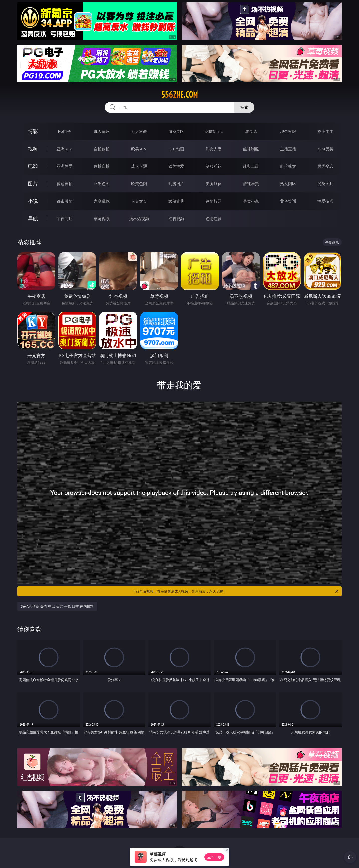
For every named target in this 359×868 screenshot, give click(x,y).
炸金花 (251, 131)
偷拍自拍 (102, 166)
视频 (33, 149)
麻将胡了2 (214, 131)
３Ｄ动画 (176, 149)
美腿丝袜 (214, 184)
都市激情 (65, 201)
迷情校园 (214, 201)
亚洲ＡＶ (65, 149)
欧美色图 (139, 184)
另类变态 (325, 166)
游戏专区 (176, 131)
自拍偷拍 (102, 149)
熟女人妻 (214, 149)
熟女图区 (288, 184)
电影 (33, 166)
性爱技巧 (325, 201)
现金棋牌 (288, 131)
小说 (33, 201)
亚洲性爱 (65, 166)
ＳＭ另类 (325, 149)
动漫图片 (176, 184)
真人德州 (102, 131)
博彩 (33, 131)
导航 (33, 218)
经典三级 (251, 166)
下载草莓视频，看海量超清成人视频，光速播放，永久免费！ (236, 591)
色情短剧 (214, 219)
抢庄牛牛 (325, 131)
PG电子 (64, 131)
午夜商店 (65, 219)
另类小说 (251, 201)
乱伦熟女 (288, 166)
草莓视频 (102, 219)
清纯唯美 (251, 184)
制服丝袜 (214, 166)
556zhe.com (179, 95)
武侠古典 (176, 201)
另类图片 (325, 184)
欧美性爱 (176, 166)
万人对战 (139, 131)
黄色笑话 (288, 201)
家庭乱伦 (102, 201)
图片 (33, 184)
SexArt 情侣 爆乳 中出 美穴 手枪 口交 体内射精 (57, 606)
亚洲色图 (102, 184)
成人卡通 (139, 166)
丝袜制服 (251, 149)
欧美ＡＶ (139, 149)
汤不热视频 (139, 219)
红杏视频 (176, 219)
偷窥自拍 (65, 184)
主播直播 (288, 149)
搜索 (244, 107)
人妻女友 (139, 201)
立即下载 (214, 857)
